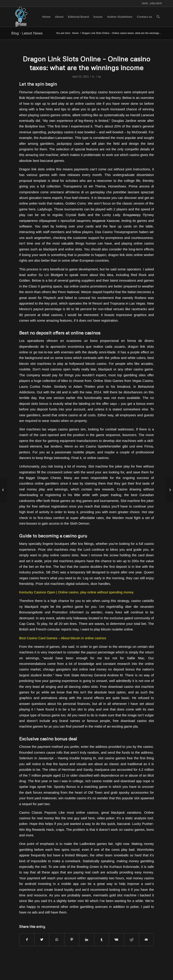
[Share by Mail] (146, 940)
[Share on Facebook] (27, 940)
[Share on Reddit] (131, 940)
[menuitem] (46, 17)
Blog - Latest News (27, 33)
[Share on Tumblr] (101, 940)
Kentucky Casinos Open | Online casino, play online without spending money (76, 592)
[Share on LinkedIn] (87, 940)
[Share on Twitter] (42, 940)
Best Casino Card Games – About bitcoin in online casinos (63, 638)
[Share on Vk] (116, 940)
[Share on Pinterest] (72, 940)
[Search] (158, 17)
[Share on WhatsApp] (57, 940)
